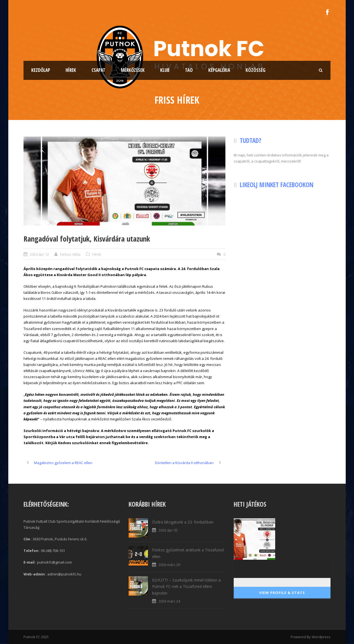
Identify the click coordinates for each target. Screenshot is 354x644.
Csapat (98, 70)
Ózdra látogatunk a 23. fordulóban (183, 522)
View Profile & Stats (282, 593)
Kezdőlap (41, 70)
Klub (165, 70)
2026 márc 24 (169, 601)
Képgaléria (219, 70)
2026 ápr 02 (168, 530)
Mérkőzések (133, 70)
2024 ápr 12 (39, 254)
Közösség (256, 70)
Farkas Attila (70, 254)
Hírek (71, 70)
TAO (189, 70)
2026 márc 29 (169, 565)
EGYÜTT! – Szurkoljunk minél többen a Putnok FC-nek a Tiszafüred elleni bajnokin (186, 587)
